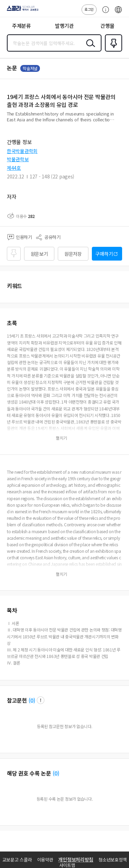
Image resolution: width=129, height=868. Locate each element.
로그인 (89, 9)
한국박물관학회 (22, 151)
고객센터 (104, 13)
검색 (89, 48)
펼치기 (121, 122)
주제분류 (21, 26)
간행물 (107, 26)
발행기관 (64, 26)
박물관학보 (18, 159)
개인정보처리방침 (76, 859)
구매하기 (104, 254)
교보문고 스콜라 (17, 860)
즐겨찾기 (112, 51)
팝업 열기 (41, 700)
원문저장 (73, 254)
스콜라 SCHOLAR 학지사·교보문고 (21, 11)
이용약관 (45, 860)
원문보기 (39, 254)
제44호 (14, 168)
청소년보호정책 (112, 860)
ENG (118, 13)
